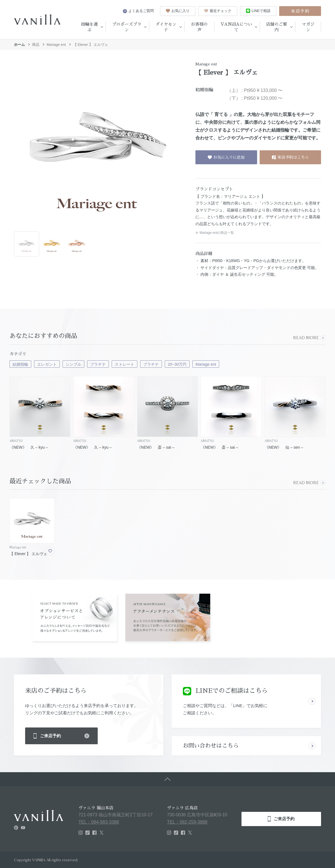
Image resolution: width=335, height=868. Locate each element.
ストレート (125, 364)
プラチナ (98, 364)
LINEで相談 (258, 11)
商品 (36, 45)
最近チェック (218, 11)
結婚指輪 (20, 364)
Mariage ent (56, 45)
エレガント (47, 364)
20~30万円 (177, 364)
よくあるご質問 (138, 11)
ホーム (19, 45)
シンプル (73, 364)
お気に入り (178, 11)
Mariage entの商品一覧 (215, 233)
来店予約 (300, 11)
